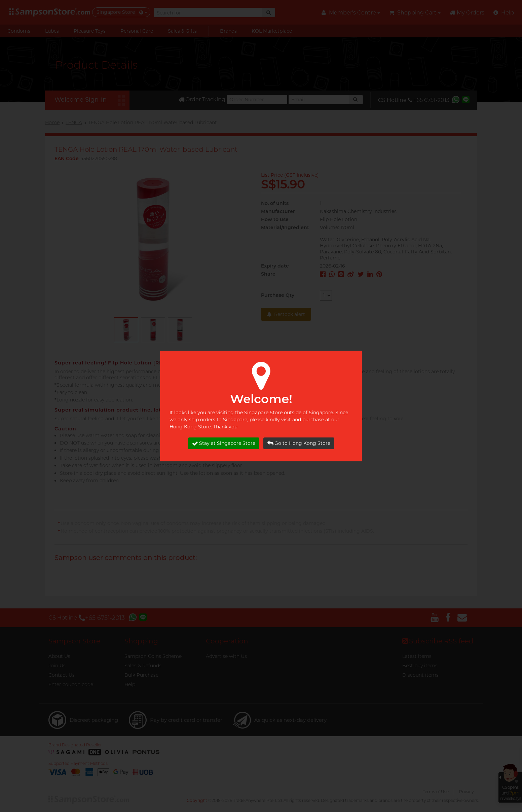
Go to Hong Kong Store (299, 443)
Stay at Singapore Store (224, 443)
